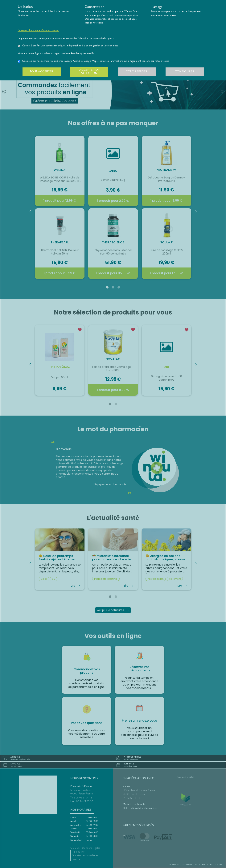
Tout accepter (42, 71)
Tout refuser (137, 71)
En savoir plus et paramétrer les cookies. (38, 30)
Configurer (185, 71)
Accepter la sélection (89, 71)
